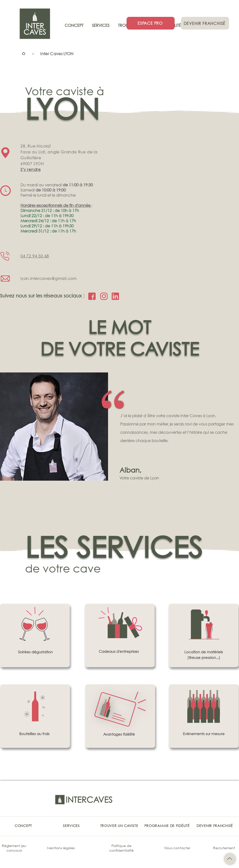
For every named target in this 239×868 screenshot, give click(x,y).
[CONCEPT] (23, 826)
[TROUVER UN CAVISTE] (119, 826)
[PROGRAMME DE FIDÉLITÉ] (167, 826)
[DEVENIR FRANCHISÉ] (205, 23)
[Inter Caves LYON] (57, 53)
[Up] (230, 859)
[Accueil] (24, 53)
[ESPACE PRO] (151, 23)
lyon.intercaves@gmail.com (49, 278)
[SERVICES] (71, 826)
